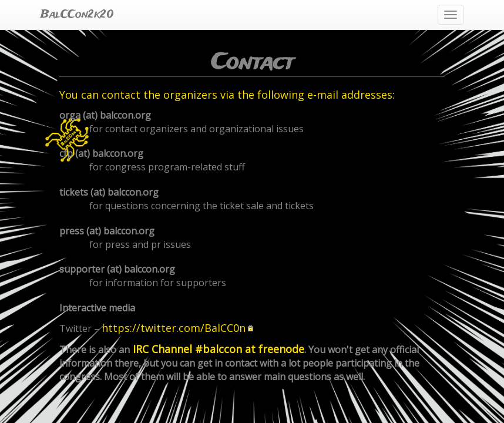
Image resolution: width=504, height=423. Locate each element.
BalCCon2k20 (77, 15)
